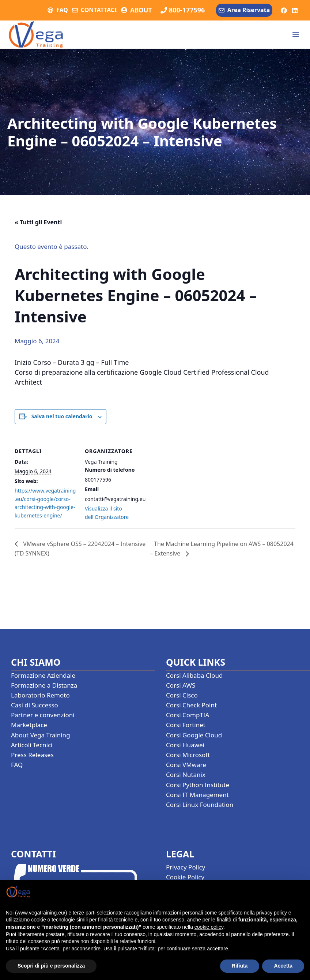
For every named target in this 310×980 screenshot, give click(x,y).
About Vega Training (41, 735)
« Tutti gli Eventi (38, 222)
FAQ (62, 10)
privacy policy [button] (272, 913)
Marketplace (29, 725)
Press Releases (32, 755)
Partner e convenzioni (43, 715)
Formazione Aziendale (43, 675)
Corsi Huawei (185, 745)
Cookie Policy (185, 877)
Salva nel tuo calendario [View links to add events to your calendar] (62, 416)
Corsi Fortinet (186, 725)
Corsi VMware (186, 765)
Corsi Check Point (191, 705)
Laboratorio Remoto (40, 695)
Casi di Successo (35, 705)
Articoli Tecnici (32, 745)
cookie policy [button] (209, 927)
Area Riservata (249, 10)
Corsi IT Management (197, 795)
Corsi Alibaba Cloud (194, 675)
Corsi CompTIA (188, 715)
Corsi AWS (181, 685)
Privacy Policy (186, 867)
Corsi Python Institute (198, 785)
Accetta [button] (283, 966)
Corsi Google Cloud (194, 735)
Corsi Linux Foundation (200, 805)
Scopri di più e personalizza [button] (51, 966)
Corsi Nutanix (186, 775)
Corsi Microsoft (188, 755)
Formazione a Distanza (44, 685)
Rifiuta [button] (240, 966)
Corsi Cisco (182, 695)
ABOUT (141, 10)
